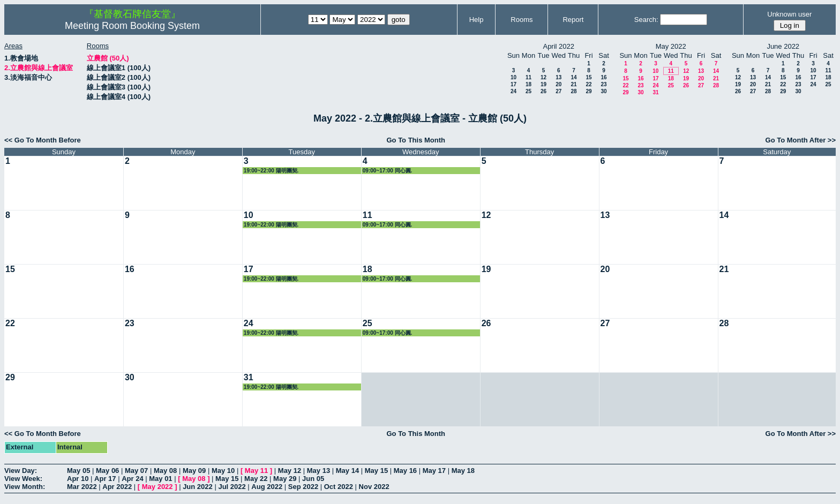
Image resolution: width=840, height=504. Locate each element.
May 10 (223, 471)
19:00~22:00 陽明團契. (271, 171)
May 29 (285, 479)
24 (513, 91)
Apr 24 (132, 479)
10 (513, 77)
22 (588, 84)
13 (558, 77)
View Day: (21, 471)
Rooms (522, 20)
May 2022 (157, 487)
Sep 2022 (303, 487)
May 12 (290, 471)
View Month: (25, 487)
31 (655, 92)
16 (603, 77)
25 (528, 91)
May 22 (256, 479)
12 (543, 77)
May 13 (318, 471)
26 (543, 91)
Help (477, 20)
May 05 (78, 471)
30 (603, 91)
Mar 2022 (82, 487)
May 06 (107, 471)
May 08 (165, 471)
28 (573, 91)
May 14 (347, 471)
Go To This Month (416, 140)
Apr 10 (78, 479)
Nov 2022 (374, 487)
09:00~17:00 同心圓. (388, 171)
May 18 (463, 471)
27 (558, 91)
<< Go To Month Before (43, 140)
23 (603, 84)
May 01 (160, 479)
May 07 (136, 471)
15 (588, 77)
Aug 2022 (267, 487)
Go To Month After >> (801, 140)
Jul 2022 (232, 487)
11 (528, 77)
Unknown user (789, 14)
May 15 (376, 471)
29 (588, 91)
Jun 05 (313, 479)
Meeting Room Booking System (132, 26)
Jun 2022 (198, 487)
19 (543, 84)
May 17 (434, 471)
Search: (646, 20)
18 (528, 84)
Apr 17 (105, 479)
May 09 (194, 471)
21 (573, 84)
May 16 (405, 471)
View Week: (23, 479)
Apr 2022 (117, 487)
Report (573, 20)
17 (513, 84)
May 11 (256, 471)
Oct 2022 (339, 487)
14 (573, 77)
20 (558, 84)
